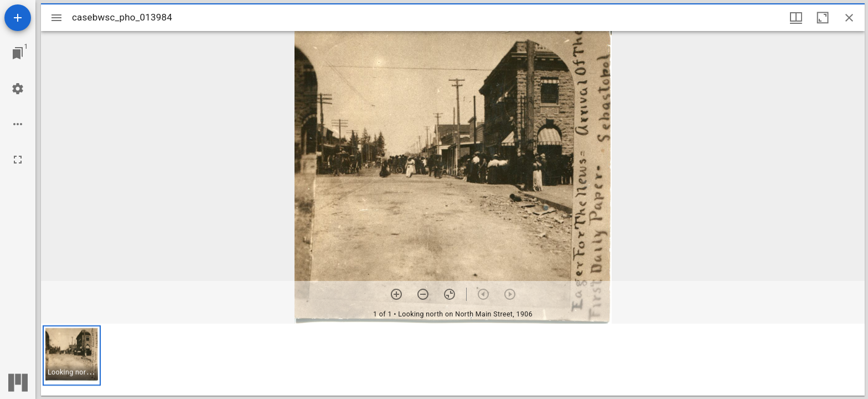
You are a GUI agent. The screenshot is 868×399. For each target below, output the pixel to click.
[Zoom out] (423, 294)
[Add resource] (18, 18)
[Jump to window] (18, 53)
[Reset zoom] (449, 294)
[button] (72, 355)
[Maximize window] (823, 18)
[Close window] (849, 18)
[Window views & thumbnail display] (796, 18)
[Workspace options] (18, 124)
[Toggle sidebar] (56, 18)
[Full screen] (18, 160)
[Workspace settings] (18, 89)
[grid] (453, 360)
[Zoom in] (396, 294)
